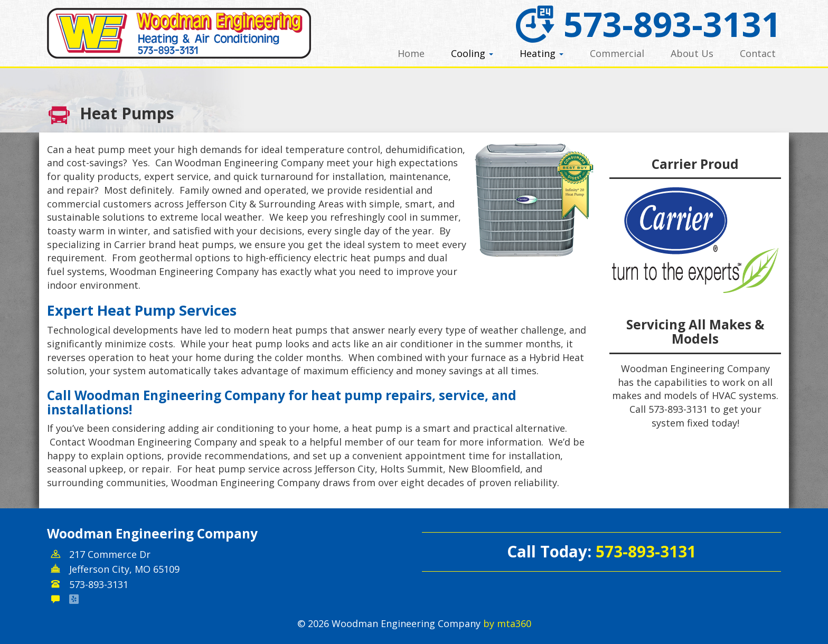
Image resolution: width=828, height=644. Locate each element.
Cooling (472, 53)
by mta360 (507, 623)
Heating (542, 53)
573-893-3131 (646, 24)
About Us (692, 53)
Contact (758, 53)
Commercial (617, 53)
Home (411, 53)
